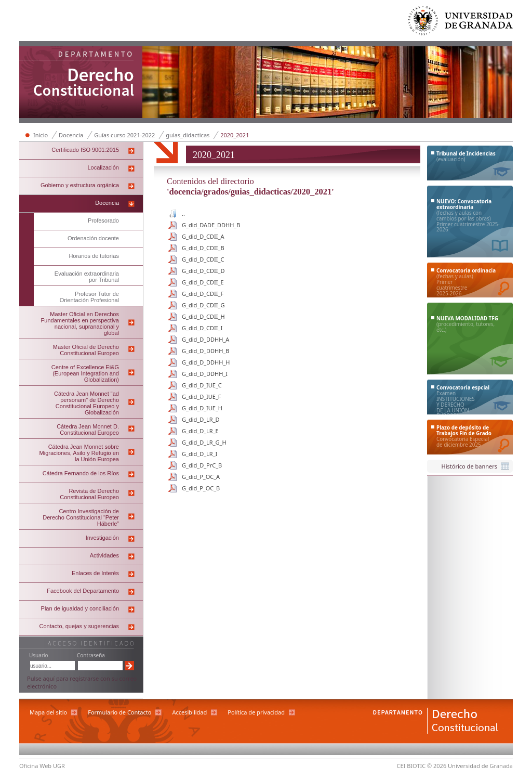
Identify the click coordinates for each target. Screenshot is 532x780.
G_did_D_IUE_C (202, 385)
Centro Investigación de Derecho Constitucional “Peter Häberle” (81, 517)
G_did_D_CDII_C (203, 259)
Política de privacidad (256, 712)
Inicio (41, 135)
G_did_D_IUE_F (202, 396)
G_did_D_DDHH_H (206, 362)
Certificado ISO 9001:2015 (85, 150)
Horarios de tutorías (94, 256)
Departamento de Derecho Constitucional (81, 83)
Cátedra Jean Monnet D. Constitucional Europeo (88, 430)
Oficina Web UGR (42, 766)
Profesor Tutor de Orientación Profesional (89, 297)
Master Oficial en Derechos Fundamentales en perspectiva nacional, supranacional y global (80, 323)
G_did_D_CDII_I (202, 328)
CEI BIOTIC (411, 766)
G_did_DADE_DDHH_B (211, 225)
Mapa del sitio (48, 712)
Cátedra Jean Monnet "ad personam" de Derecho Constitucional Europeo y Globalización (87, 403)
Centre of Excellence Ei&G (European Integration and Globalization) (85, 373)
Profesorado (103, 220)
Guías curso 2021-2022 (124, 135)
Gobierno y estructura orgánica (80, 185)
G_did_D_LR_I (199, 454)
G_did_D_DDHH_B (205, 351)
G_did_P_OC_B (201, 488)
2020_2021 (235, 135)
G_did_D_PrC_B (202, 465)
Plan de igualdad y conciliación (80, 608)
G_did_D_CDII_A (203, 236)
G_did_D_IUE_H (202, 408)
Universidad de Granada (461, 23)
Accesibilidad (189, 712)
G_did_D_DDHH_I (205, 374)
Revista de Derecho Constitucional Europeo (89, 494)
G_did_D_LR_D (201, 419)
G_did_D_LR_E (200, 431)
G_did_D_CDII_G (203, 305)
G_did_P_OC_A (201, 477)
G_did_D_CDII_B (203, 248)
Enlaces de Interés (95, 573)
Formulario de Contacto (119, 712)
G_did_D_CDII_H (203, 316)
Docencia (71, 135)
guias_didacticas (188, 135)
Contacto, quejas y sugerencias (79, 626)
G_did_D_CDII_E (203, 282)
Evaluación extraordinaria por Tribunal (87, 277)
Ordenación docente (93, 238)
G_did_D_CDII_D (203, 271)
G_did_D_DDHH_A (205, 339)
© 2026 (437, 766)
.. (183, 213)
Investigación (102, 538)
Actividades (104, 555)
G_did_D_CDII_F (203, 294)
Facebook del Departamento (83, 591)
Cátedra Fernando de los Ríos (81, 473)
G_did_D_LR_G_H (204, 442)
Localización (103, 167)
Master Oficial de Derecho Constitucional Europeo (86, 350)
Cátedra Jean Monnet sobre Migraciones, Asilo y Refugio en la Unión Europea (79, 453)
